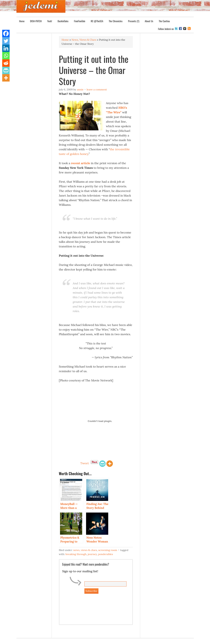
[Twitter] (6, 41)
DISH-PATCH (36, 21)
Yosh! (50, 21)
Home (22, 21)
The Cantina (164, 21)
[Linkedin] (6, 48)
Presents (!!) (134, 21)
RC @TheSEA (97, 21)
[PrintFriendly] (102, 464)
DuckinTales (63, 21)
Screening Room (108, 550)
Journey (92, 554)
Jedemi (41, 6)
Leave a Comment (97, 89)
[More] (110, 464)
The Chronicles (116, 21)
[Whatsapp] (6, 56)
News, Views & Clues (85, 550)
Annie (80, 89)
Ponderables (105, 554)
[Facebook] (6, 33)
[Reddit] (6, 63)
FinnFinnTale (80, 21)
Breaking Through (76, 554)
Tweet (84, 463)
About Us (149, 21)
